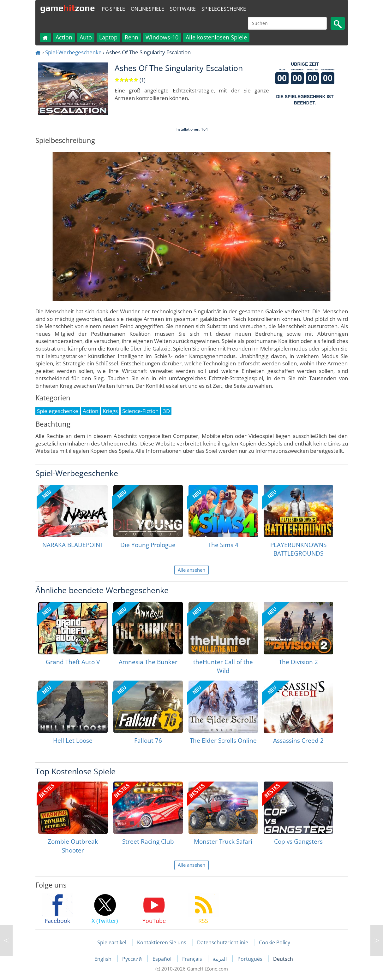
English (104, 959)
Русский (133, 959)
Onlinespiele (147, 9)
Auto (86, 37)
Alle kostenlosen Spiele (216, 37)
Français (193, 959)
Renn (132, 37)
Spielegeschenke (224, 9)
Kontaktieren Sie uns (162, 942)
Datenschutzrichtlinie (223, 942)
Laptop (108, 37)
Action (64, 37)
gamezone (68, 8)
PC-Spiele (113, 9)
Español (163, 959)
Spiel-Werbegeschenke (73, 52)
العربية (220, 959)
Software (183, 9)
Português (251, 959)
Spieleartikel (112, 942)
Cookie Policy (275, 942)
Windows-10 (162, 37)
